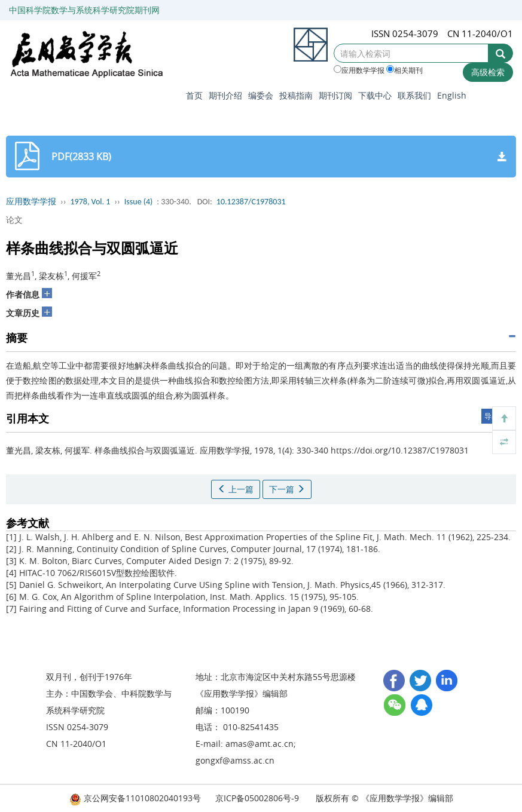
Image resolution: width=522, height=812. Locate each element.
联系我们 (414, 95)
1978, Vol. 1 (91, 202)
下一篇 (287, 489)
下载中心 (375, 95)
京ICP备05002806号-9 (257, 798)
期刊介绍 (225, 95)
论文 (14, 220)
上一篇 (236, 489)
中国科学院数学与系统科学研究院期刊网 (84, 10)
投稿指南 (296, 95)
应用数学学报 (359, 70)
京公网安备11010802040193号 (135, 798)
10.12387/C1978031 (251, 202)
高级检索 (488, 72)
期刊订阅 (335, 95)
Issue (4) (139, 202)
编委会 (261, 95)
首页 (194, 95)
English (452, 95)
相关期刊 (405, 70)
